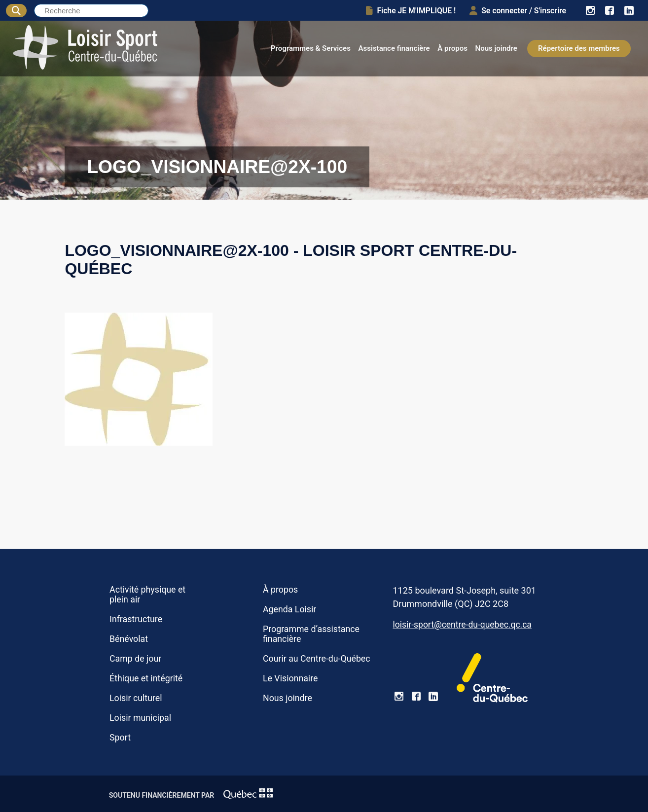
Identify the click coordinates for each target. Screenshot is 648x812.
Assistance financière (394, 48)
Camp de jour (135, 659)
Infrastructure (136, 619)
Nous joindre (496, 48)
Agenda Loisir (289, 609)
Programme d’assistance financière (311, 634)
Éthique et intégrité (146, 678)
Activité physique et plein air (147, 595)
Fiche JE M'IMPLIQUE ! (411, 11)
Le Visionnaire (290, 678)
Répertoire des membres (579, 48)
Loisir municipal (140, 718)
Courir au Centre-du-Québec (317, 659)
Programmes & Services (311, 48)
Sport (120, 738)
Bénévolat (129, 639)
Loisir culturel (136, 698)
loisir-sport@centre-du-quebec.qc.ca (462, 625)
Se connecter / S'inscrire (518, 11)
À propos (452, 48)
